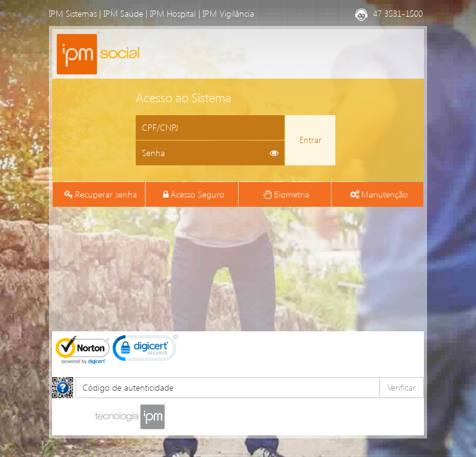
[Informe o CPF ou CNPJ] (210, 128)
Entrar (311, 140)
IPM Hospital (173, 13)
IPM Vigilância (228, 13)
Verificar (402, 387)
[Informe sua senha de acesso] (210, 153)
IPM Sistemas (73, 13)
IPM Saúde (123, 13)
